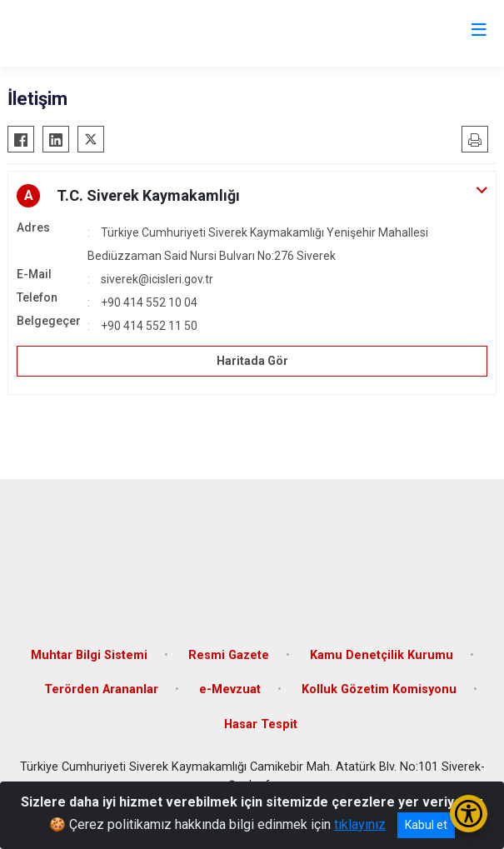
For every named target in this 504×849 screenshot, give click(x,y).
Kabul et (426, 825)
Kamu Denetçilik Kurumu (382, 655)
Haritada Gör (252, 361)
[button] (252, 196)
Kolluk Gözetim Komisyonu (379, 689)
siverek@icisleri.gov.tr (157, 279)
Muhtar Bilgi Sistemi (89, 655)
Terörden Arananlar (101, 689)
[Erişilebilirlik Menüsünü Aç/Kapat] (469, 814)
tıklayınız (360, 824)
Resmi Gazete (229, 655)
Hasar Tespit (261, 724)
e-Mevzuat (230, 689)
